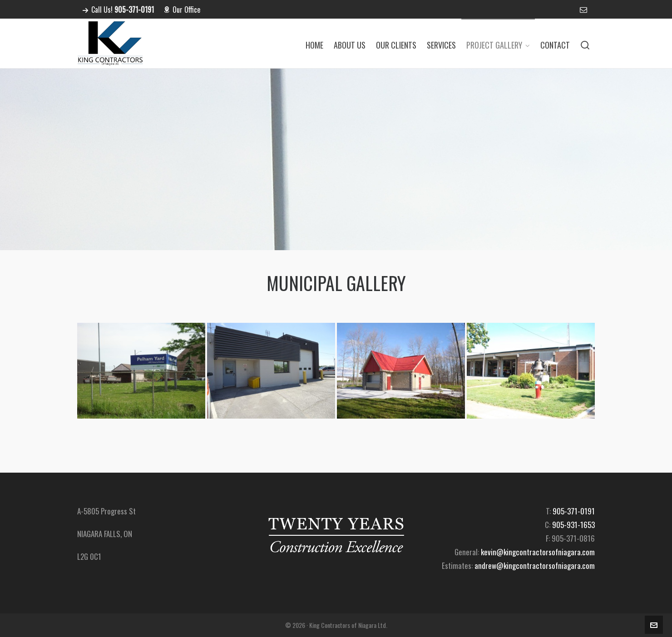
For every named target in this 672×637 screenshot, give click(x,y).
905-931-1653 (573, 525)
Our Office (182, 10)
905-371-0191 (574, 511)
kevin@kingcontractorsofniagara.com (538, 552)
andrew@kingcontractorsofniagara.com (535, 565)
